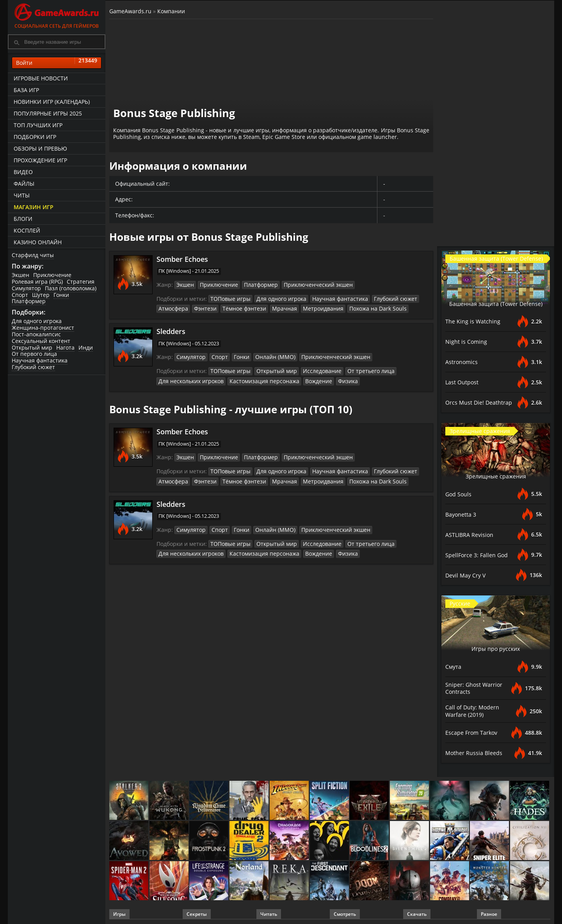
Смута (454, 666)
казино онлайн (38, 242)
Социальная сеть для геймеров (57, 15)
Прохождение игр (40, 160)
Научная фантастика (40, 360)
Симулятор (26, 288)
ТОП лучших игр (38, 125)
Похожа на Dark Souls (358, 307)
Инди (86, 347)
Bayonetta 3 (463, 514)
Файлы (24, 184)
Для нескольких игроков (189, 378)
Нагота (65, 347)
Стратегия (81, 282)
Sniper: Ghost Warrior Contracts (476, 688)
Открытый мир (32, 347)
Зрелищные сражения (496, 476)
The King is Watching (475, 322)
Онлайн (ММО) (269, 355)
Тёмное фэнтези (237, 307)
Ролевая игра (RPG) (37, 282)
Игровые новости (41, 78)
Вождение (305, 378)
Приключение (52, 275)
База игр (26, 90)
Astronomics (463, 362)
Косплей (27, 230)
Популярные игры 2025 (48, 113)
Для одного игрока (37, 321)
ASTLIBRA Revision (471, 535)
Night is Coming (468, 342)
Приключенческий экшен (307, 284)
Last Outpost (463, 382)
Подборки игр (35, 137)
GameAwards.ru (130, 11)
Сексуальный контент (41, 341)
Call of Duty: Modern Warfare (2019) (474, 710)
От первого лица (34, 354)
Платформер (29, 301)
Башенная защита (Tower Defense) (496, 299)
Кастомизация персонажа (256, 378)
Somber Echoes (182, 259)
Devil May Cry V (467, 575)
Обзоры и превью (40, 148)
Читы (22, 195)
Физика (333, 378)
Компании (171, 11)
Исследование (312, 369)
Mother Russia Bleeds (476, 752)
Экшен (20, 275)
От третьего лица (356, 369)
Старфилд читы (33, 255)
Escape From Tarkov (473, 731)
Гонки (61, 295)
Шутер (41, 295)
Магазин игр (34, 207)
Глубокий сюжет (33, 367)
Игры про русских (496, 648)
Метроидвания (308, 307)
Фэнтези (201, 307)
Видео (23, 172)
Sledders (171, 330)
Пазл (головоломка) (71, 288)
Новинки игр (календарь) (52, 102)
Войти (57, 63)
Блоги (23, 219)
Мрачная (273, 307)
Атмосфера (172, 307)
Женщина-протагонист (43, 328)
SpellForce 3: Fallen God (479, 555)
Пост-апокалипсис (36, 334)
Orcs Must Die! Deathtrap (481, 403)
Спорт (20, 295)
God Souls (459, 494)
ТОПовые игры (229, 298)
